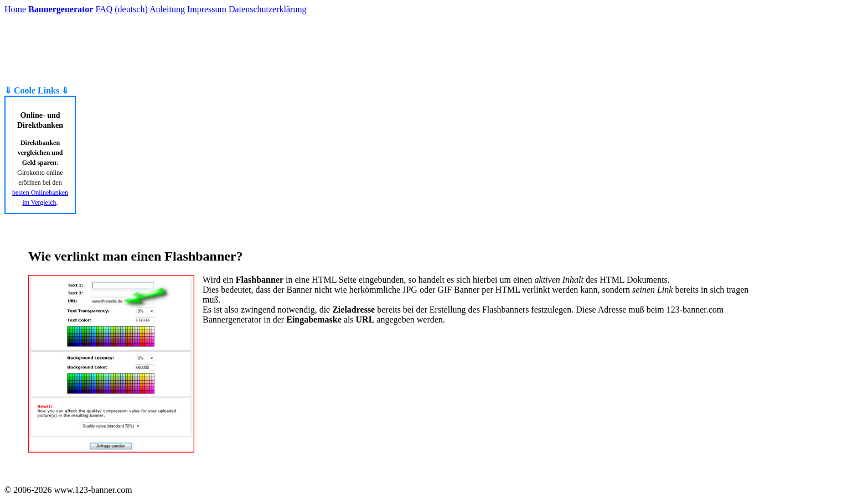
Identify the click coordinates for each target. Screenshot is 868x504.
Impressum (207, 9)
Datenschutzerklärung (267, 9)
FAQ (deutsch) (121, 9)
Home (15, 9)
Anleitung (167, 9)
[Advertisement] (50, 50)
